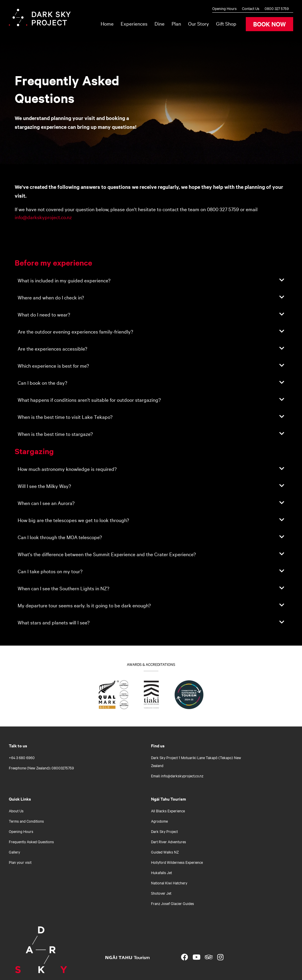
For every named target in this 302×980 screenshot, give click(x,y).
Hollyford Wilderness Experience (177, 862)
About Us (16, 811)
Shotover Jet (161, 893)
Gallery (14, 852)
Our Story (199, 23)
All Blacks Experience (168, 811)
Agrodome (159, 821)
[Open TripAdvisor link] (209, 957)
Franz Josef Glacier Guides (172, 903)
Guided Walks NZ (165, 852)
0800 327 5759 (277, 8)
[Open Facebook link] (185, 957)
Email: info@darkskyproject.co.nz (177, 776)
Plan (176, 23)
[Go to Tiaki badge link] (151, 696)
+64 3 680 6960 (22, 757)
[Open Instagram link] (220, 957)
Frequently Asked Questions (31, 841)
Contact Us (251, 8)
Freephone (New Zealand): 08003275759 (41, 768)
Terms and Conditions (26, 821)
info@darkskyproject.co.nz (43, 217)
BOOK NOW (269, 24)
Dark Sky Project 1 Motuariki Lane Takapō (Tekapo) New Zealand (196, 761)
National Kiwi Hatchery (169, 883)
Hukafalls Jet (161, 872)
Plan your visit (20, 862)
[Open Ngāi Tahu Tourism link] (133, 957)
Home (107, 23)
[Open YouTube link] (196, 957)
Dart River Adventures (169, 841)
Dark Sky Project (164, 831)
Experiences (134, 23)
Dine (160, 23)
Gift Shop (226, 23)
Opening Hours (224, 8)
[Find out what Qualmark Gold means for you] (113, 696)
